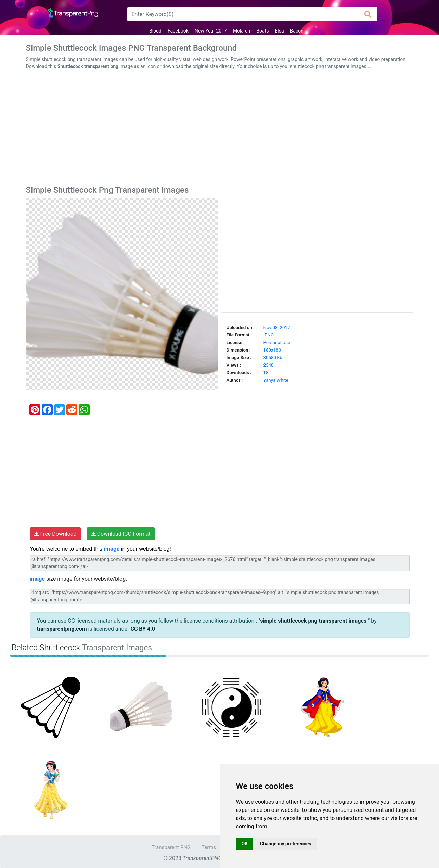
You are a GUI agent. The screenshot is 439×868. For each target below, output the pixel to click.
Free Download (55, 534)
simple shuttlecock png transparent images (314, 621)
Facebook (178, 31)
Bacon (297, 31)
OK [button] (245, 844)
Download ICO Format (121, 534)
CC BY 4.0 (143, 629)
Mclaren (242, 31)
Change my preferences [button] (286, 844)
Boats (262, 31)
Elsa (279, 31)
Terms (209, 847)
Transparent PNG (171, 847)
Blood (155, 31)
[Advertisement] (220, 129)
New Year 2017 (211, 31)
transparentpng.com (62, 629)
